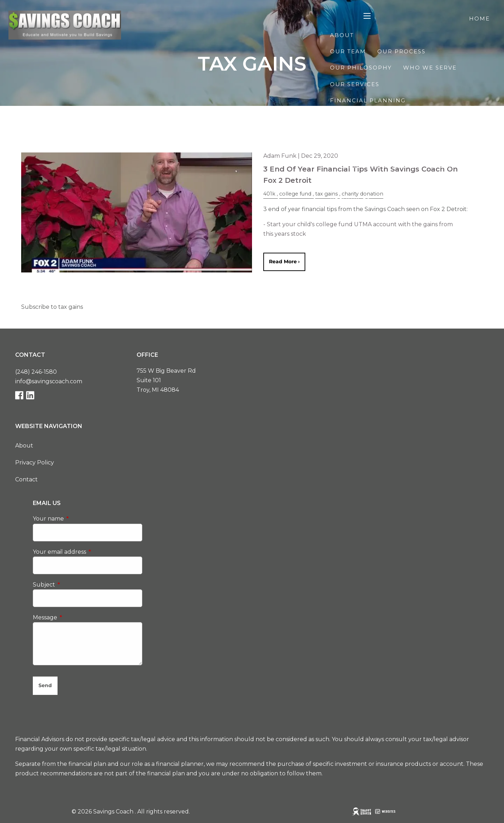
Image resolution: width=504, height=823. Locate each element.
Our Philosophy (361, 68)
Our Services (355, 84)
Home (479, 19)
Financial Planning (368, 100)
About (342, 35)
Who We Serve (430, 68)
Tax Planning (448, 133)
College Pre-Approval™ (375, 166)
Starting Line (355, 248)
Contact (415, 264)
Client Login (466, 264)
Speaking (449, 166)
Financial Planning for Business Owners (410, 149)
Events (343, 231)
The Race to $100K (400, 231)
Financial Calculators (374, 215)
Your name (78, 519)
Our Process (401, 51)
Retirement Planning (371, 117)
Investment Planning (371, 133)
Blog (481, 182)
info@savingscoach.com (49, 381)
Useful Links (454, 215)
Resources (350, 199)
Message (75, 617)
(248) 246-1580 (36, 372)
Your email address (88, 552)
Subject (74, 585)
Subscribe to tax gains (52, 307)
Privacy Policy (35, 462)
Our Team (348, 51)
